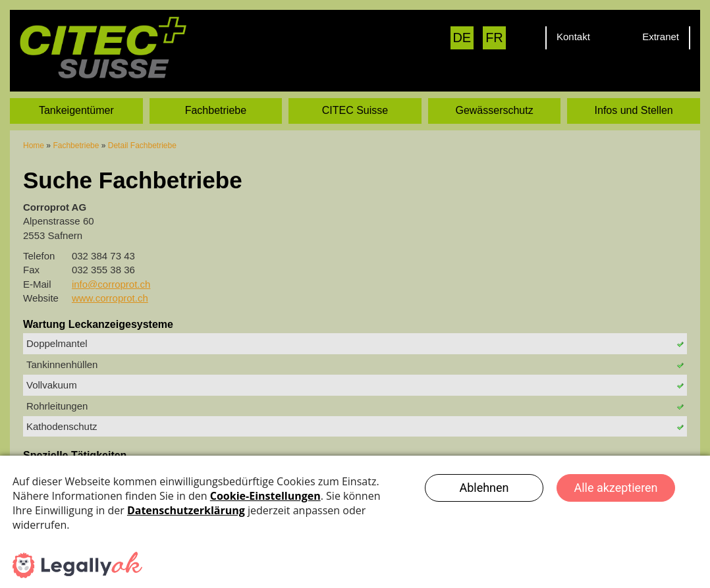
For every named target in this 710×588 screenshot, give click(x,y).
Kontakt (573, 37)
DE (462, 38)
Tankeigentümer (76, 110)
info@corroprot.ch (111, 283)
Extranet (661, 37)
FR (494, 38)
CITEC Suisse (355, 110)
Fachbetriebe (216, 110)
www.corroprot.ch (110, 297)
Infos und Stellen (634, 110)
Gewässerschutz (494, 110)
